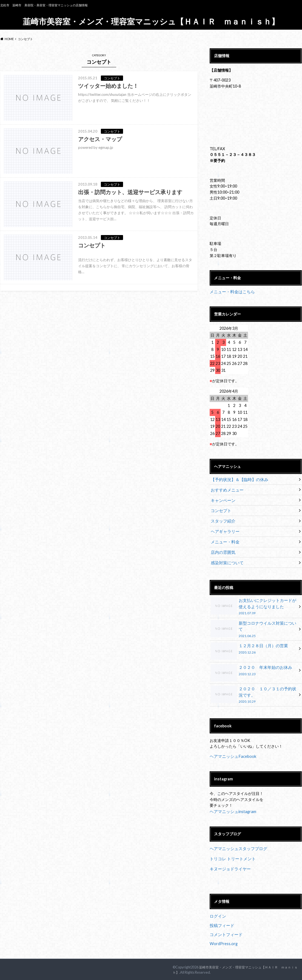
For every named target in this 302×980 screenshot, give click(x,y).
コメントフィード (225, 927)
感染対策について (226, 560)
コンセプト (220, 509)
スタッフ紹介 (222, 519)
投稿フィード (221, 919)
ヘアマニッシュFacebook (232, 751)
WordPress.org (224, 936)
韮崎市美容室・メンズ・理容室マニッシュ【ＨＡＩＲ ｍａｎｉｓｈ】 (151, 21)
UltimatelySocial (189, 977)
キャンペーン (222, 499)
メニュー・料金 (224, 540)
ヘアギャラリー (224, 530)
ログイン (217, 910)
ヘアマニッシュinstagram (232, 806)
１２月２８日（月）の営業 (254, 645)
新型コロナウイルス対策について (254, 624)
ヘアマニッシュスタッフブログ (237, 843)
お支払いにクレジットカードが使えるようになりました (254, 604)
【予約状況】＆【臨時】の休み (238, 479)
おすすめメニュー (226, 489)
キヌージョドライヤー (229, 863)
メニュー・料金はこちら (231, 291)
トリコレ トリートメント (231, 853)
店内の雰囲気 (222, 550)
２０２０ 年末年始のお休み (254, 667)
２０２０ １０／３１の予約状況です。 (254, 690)
